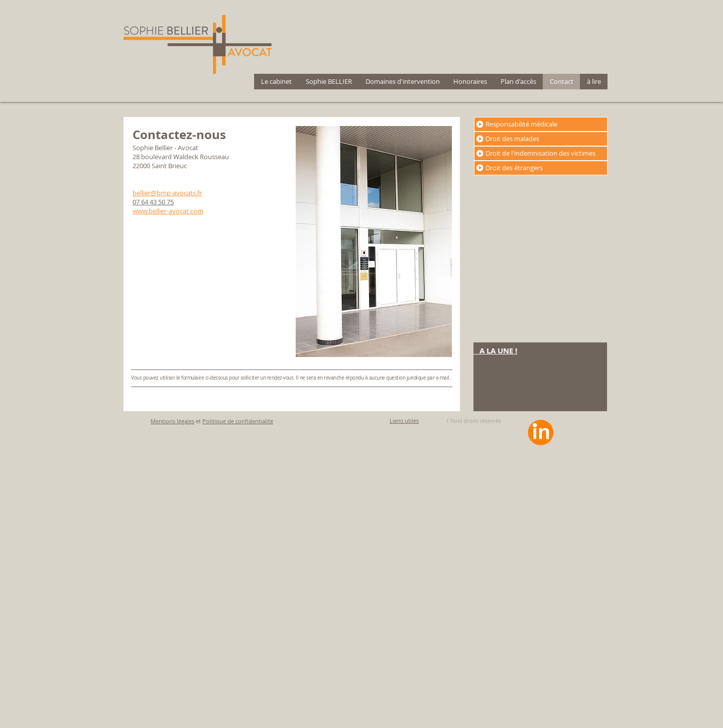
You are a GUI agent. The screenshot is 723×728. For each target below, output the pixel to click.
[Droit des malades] (541, 139)
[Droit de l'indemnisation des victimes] (541, 153)
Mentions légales (172, 421)
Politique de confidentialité (238, 421)
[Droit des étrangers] (541, 168)
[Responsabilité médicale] (541, 124)
